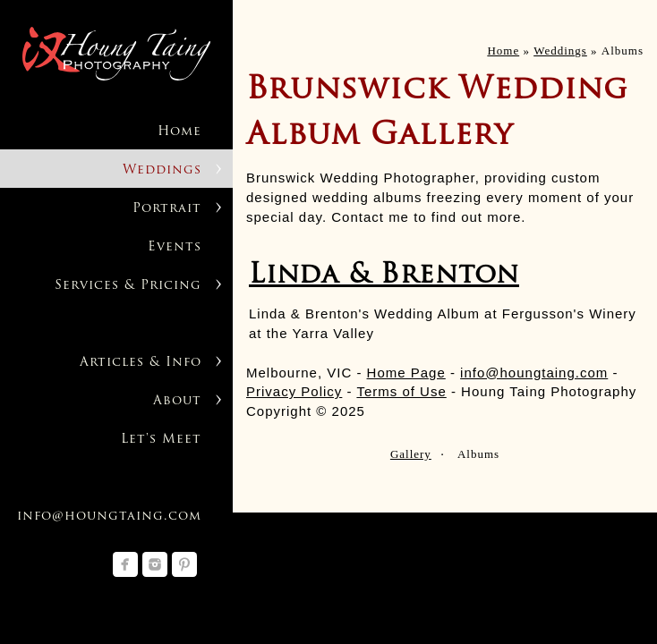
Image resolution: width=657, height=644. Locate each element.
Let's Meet (161, 440)
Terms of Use (401, 391)
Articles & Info (141, 363)
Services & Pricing (128, 286)
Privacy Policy (294, 391)
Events (175, 247)
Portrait (167, 209)
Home (179, 132)
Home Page (406, 373)
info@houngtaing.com (109, 517)
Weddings (162, 170)
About (177, 401)
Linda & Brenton (384, 276)
